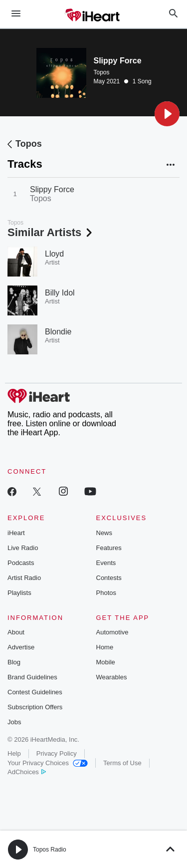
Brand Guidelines (32, 677)
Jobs (14, 722)
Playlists (19, 593)
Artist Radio (24, 578)
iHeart (16, 533)
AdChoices (27, 772)
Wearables (112, 677)
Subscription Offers (35, 707)
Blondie (58, 332)
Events (106, 563)
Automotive (112, 632)
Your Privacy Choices (48, 763)
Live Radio (23, 548)
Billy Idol (60, 293)
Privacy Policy (57, 753)
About (16, 632)
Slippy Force (52, 189)
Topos (102, 72)
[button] (167, 114)
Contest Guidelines (35, 692)
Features (109, 548)
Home (105, 647)
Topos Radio (50, 850)
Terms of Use (122, 763)
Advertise (21, 647)
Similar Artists (51, 232)
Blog (14, 662)
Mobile (106, 662)
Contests (109, 578)
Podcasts (21, 563)
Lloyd (54, 254)
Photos (106, 593)
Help (14, 753)
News (104, 533)
